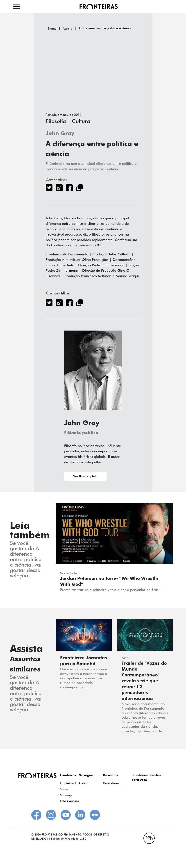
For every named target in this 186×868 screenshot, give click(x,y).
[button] (16, 6)
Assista (67, 28)
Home (52, 28)
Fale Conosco (69, 801)
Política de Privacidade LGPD (69, 839)
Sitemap (66, 795)
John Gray (60, 134)
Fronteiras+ (68, 783)
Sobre (64, 789)
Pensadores (111, 783)
